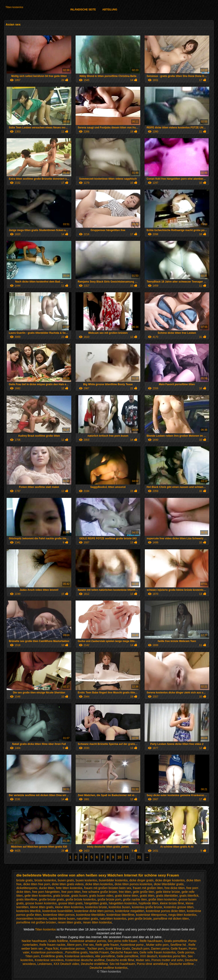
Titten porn (32, 956)
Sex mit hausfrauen (122, 964)
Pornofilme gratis (77, 952)
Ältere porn (74, 945)
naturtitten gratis (87, 919)
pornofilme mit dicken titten (171, 919)
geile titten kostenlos (38, 896)
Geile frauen (179, 949)
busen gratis (66, 880)
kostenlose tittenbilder (91, 915)
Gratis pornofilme (175, 941)
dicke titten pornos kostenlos (133, 884)
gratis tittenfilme (27, 899)
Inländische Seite (83, 10)
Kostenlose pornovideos (47, 952)
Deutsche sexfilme (182, 964)
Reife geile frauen (107, 945)
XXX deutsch (149, 956)
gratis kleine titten (127, 896)
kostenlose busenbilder (57, 911)
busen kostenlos (86, 880)
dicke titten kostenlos (99, 884)
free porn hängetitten (46, 892)
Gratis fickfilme (58, 941)
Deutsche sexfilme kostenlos (108, 968)
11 (126, 857)
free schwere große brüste (100, 892)
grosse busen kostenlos (41, 903)
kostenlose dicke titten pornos (94, 911)
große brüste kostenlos (81, 899)
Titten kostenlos (14, 7)
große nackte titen (135, 899)
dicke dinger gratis (142, 880)
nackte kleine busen (62, 919)
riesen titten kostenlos (97, 922)
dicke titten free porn (37, 884)
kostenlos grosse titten (179, 907)
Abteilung (110, 10)
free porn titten (71, 892)
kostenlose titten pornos (59, 915)
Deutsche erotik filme (120, 960)
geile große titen (143, 892)
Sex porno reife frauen (123, 941)
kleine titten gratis (42, 907)
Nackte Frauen (99, 952)
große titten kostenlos (163, 899)
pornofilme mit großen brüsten (36, 922)
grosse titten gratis (70, 903)
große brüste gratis (52, 899)
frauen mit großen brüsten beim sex (108, 888)
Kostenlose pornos (73, 949)
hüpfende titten (148, 903)
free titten (125, 892)
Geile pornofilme (128, 956)
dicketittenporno (27, 888)
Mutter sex (143, 960)
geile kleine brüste (168, 892)
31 (139, 857)
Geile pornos (186, 952)
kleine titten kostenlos (69, 907)
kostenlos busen (119, 907)
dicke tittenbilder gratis (169, 884)
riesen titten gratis (70, 922)
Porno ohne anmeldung (152, 964)
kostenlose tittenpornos (151, 915)
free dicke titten (175, 888)
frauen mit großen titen (148, 888)
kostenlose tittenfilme (120, 915)
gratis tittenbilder (167, 896)
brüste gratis (25, 880)
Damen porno (160, 949)
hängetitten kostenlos (123, 903)
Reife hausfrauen (151, 941)
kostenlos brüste (96, 907)
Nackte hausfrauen (34, 941)
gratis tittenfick (189, 896)
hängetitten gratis (96, 903)
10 (119, 857)
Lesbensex (45, 964)
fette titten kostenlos (69, 888)
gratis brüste (61, 896)
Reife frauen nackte (52, 945)
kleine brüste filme (172, 903)
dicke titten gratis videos (68, 884)
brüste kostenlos (45, 880)
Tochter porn (96, 949)
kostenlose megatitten (130, 911)
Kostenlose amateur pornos (88, 941)
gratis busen (79, 896)
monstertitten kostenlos (32, 919)
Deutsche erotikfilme (94, 964)
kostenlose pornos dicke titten (165, 911)
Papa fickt (52, 949)
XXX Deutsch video (66, 964)
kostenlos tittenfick (29, 911)
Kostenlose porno (133, 945)
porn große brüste (140, 919)
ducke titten (47, 888)
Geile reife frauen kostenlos (158, 952)
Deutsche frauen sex (124, 952)
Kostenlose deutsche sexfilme (85, 960)
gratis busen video (101, 896)
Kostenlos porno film (172, 956)
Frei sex (89, 945)
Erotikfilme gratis (52, 956)
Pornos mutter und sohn (167, 960)
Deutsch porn (140, 949)
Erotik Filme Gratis (118, 949)
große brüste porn (109, 899)
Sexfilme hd (179, 945)
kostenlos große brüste (147, 907)
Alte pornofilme (105, 956)
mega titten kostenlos (182, 915)
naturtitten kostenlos (113, 919)
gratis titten (147, 896)
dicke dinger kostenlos (170, 880)
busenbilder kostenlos (113, 880)
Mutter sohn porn (157, 945)
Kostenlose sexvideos (79, 956)
